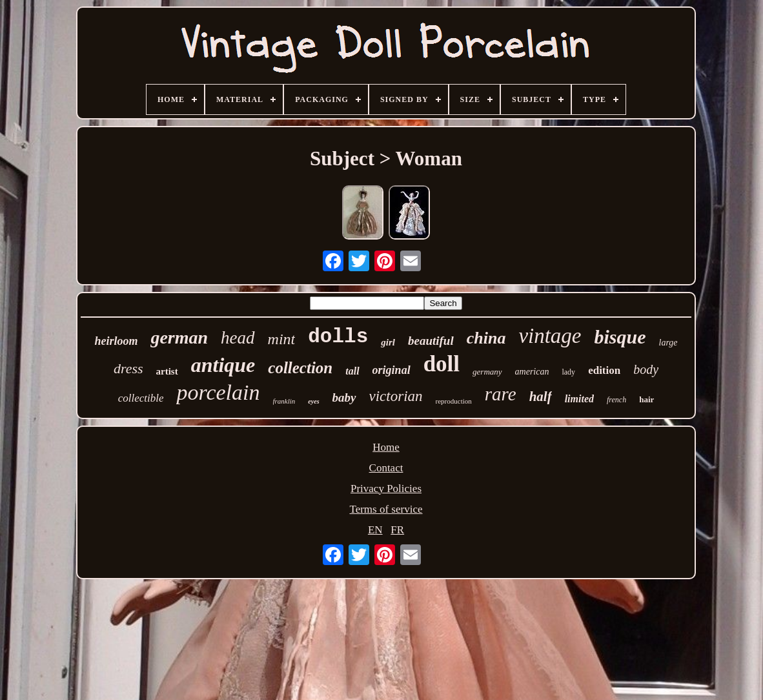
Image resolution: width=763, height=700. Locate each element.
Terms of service (386, 509)
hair (646, 399)
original (392, 370)
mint (282, 339)
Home (386, 447)
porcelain (218, 392)
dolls (338, 337)
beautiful (431, 341)
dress (128, 368)
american (532, 372)
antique (223, 365)
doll (442, 364)
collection (300, 368)
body (646, 369)
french (616, 400)
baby (344, 397)
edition (604, 370)
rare (501, 394)
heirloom (116, 341)
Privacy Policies (386, 489)
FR (397, 530)
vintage (550, 336)
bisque (620, 337)
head (238, 338)
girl (388, 342)
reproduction (454, 401)
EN (375, 530)
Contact (386, 468)
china (486, 338)
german (179, 337)
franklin (284, 401)
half (541, 396)
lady (568, 372)
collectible (141, 398)
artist (167, 371)
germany (487, 372)
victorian (396, 396)
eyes (313, 401)
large (668, 343)
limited (579, 399)
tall (352, 371)
